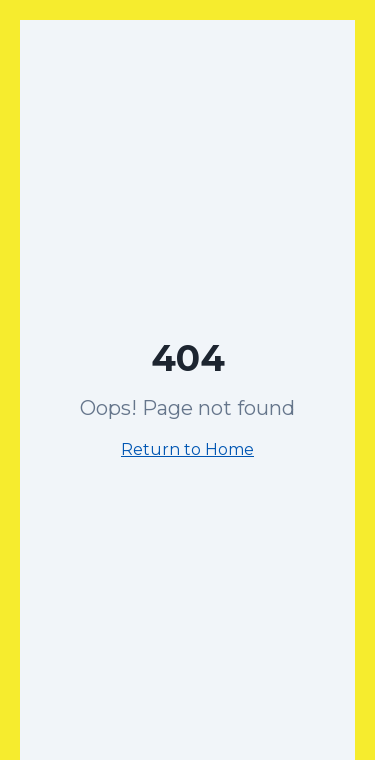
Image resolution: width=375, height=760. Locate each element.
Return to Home (187, 449)
